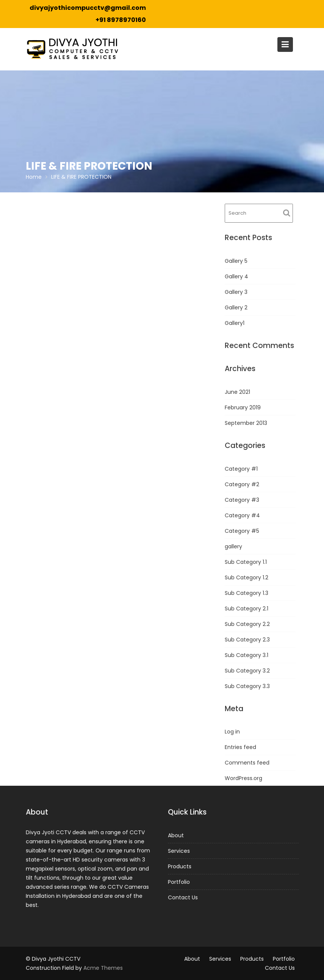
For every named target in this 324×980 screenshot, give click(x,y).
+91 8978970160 (121, 20)
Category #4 (242, 515)
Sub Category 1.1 (246, 562)
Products (180, 866)
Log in (232, 732)
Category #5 (242, 531)
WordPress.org (243, 778)
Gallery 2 (236, 307)
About (176, 836)
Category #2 (242, 484)
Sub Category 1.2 (247, 577)
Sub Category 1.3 (247, 593)
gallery (233, 546)
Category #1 (241, 469)
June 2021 (237, 392)
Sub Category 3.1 (247, 655)
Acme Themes (103, 968)
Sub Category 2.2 (247, 624)
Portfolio (179, 882)
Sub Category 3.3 (247, 686)
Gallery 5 (236, 261)
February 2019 (243, 407)
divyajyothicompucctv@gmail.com (88, 8)
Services (179, 851)
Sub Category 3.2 (247, 671)
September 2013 (246, 423)
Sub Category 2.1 (247, 609)
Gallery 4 (236, 276)
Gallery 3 (236, 292)
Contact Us (183, 897)
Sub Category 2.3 (247, 640)
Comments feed (247, 763)
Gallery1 (235, 323)
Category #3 (242, 500)
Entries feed (240, 747)
